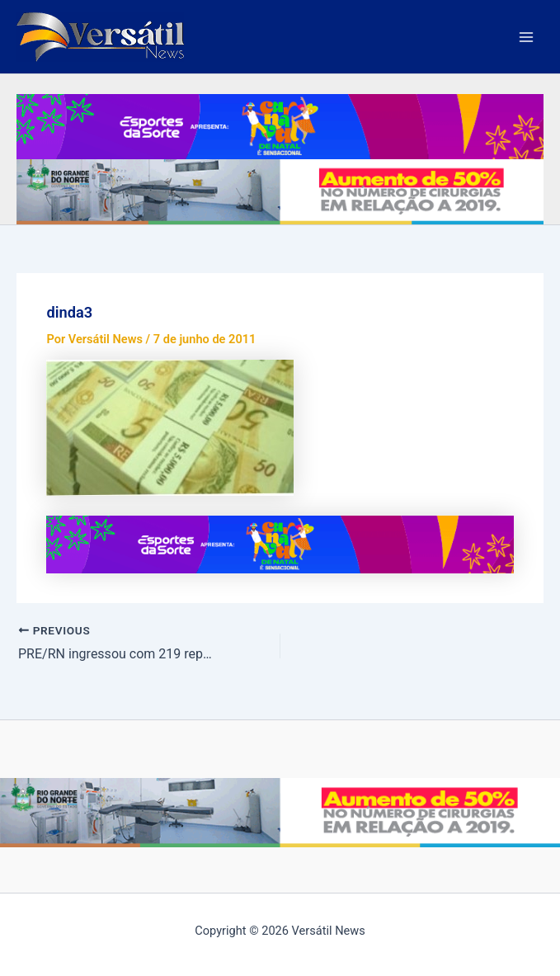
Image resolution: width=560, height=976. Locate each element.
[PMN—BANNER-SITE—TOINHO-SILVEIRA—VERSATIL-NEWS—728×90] (280, 125)
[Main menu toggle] (526, 37)
